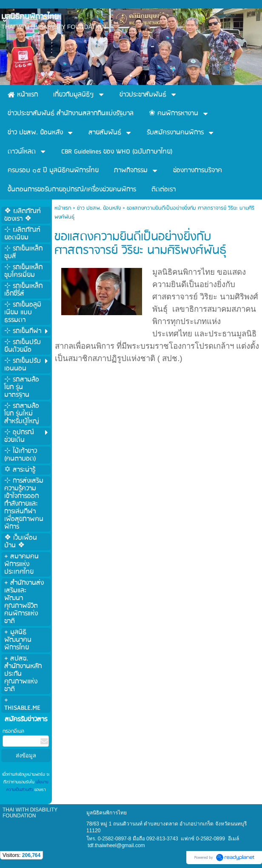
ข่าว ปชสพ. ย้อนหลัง (99, 208)
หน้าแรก (63, 208)
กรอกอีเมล (13, 731)
